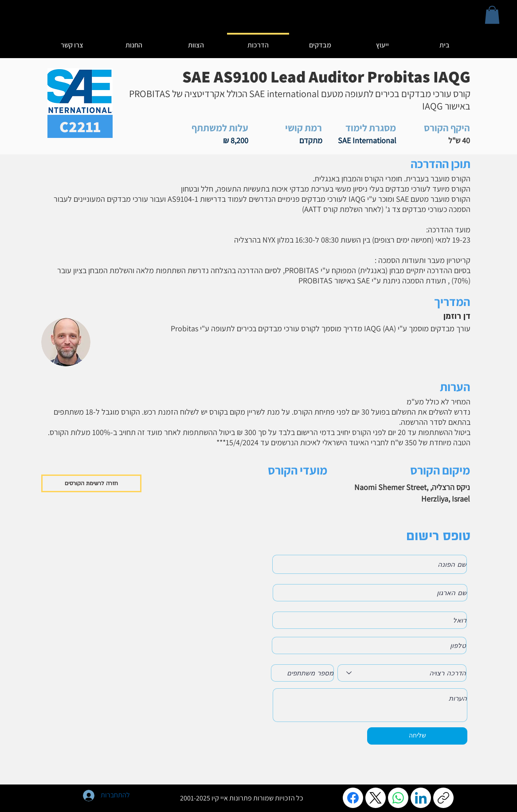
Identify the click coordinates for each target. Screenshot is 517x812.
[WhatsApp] (398, 798)
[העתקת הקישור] (443, 798)
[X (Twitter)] (376, 798)
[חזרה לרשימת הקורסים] (91, 483)
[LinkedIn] (421, 798)
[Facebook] (353, 798)
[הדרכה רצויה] (402, 673)
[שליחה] (417, 736)
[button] (492, 15)
